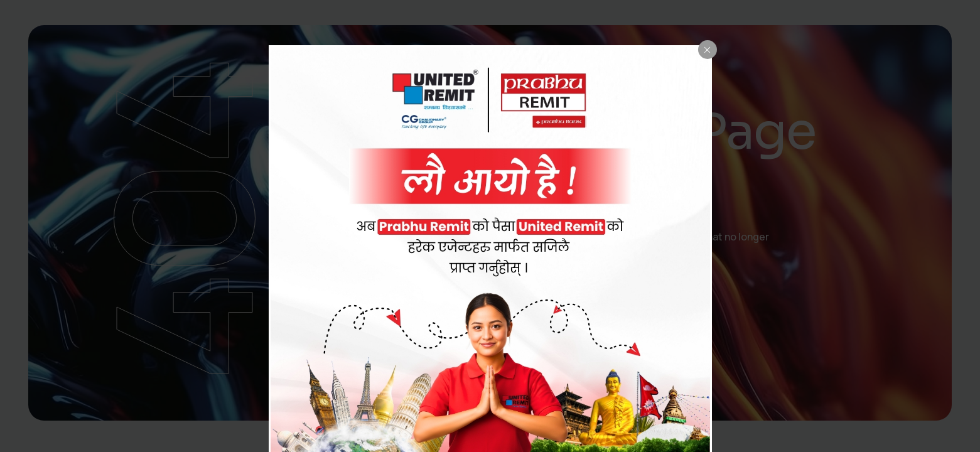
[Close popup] (708, 50)
